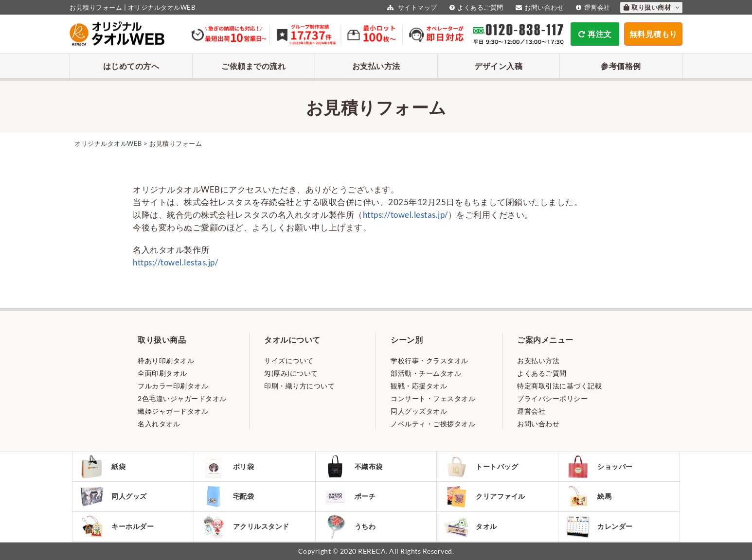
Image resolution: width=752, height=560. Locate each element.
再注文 (595, 34)
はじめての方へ (131, 66)
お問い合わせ (539, 7)
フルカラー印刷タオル (173, 386)
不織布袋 (353, 467)
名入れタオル (159, 424)
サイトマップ (411, 7)
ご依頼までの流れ (253, 66)
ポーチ (349, 496)
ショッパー (599, 467)
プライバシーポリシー (552, 398)
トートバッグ (481, 467)
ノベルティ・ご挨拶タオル (433, 424)
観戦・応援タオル (419, 386)
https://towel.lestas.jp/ (405, 215)
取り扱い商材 (652, 7)
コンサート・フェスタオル (433, 398)
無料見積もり (654, 34)
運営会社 (592, 7)
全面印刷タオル (162, 373)
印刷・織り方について (299, 386)
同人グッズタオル (419, 411)
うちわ (349, 527)
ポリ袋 (228, 467)
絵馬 (589, 496)
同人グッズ (113, 496)
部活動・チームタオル (426, 373)
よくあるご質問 (475, 7)
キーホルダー (117, 526)
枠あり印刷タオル (166, 360)
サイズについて (289, 360)
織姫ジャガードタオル (173, 411)
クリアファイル (485, 497)
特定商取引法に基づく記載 (559, 386)
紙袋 (103, 467)
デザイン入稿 (498, 66)
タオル (471, 527)
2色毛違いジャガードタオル (182, 398)
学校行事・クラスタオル (430, 360)
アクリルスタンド (245, 526)
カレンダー (599, 527)
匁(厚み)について (291, 373)
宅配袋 (228, 496)
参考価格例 (621, 66)
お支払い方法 (376, 66)
